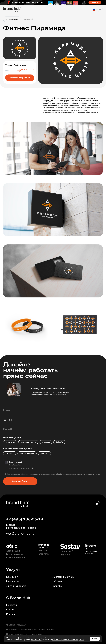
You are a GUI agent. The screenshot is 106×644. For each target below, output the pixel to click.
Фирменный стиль (63, 577)
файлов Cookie (36, 640)
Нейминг (57, 581)
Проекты (12, 605)
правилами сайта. (93, 474)
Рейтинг (11, 614)
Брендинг (12, 577)
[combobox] (6, 421)
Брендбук (58, 586)
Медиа (10, 609)
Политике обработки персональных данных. (68, 640)
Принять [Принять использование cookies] (95, 639)
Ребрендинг (13, 581)
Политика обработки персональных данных (31, 629)
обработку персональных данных (34, 474)
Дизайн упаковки (17, 586)
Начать (95, 2)
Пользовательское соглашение (24, 634)
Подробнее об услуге (26, 70)
